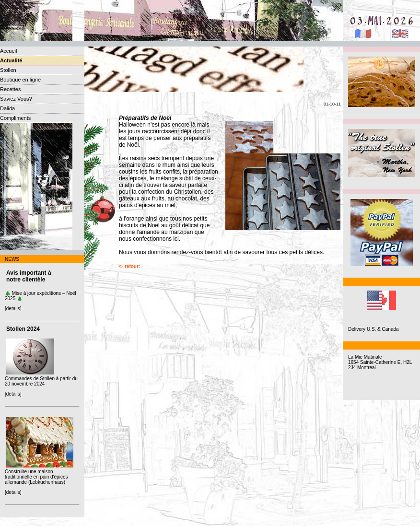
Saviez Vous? (16, 99)
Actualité (11, 60)
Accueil (8, 51)
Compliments (15, 118)
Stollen (8, 70)
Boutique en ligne (20, 80)
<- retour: (129, 266)
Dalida (7, 108)
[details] (13, 309)
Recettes (10, 89)
